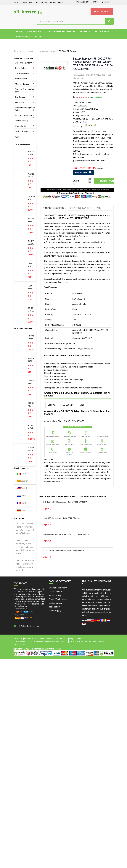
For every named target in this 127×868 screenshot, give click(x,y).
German (23, 510)
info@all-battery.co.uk (29, 626)
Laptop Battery (25, 121)
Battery (23, 51)
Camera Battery (25, 73)
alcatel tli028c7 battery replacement (87, 641)
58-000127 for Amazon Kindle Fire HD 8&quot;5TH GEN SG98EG (31, 337)
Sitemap (106, 2)
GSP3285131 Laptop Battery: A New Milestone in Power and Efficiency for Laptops (25, 547)
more (17, 137)
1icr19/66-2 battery (23, 641)
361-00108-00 (20, 644)
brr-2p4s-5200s (52, 641)
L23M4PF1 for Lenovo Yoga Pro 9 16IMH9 (31, 382)
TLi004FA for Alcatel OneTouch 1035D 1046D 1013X (31, 287)
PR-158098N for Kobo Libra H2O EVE (31, 220)
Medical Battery (25, 84)
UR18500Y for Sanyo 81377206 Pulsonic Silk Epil (31, 198)
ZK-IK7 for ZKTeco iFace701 (31, 243)
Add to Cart (107, 181)
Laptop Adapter (25, 131)
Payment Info (82, 2)
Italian (22, 473)
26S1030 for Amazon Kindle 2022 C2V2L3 (61, 518)
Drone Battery (25, 126)
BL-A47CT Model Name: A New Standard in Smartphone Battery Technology (25, 528)
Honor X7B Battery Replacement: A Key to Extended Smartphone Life (25, 565)
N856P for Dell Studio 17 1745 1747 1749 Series (31, 427)
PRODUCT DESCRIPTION (54, 208)
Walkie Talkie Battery (25, 115)
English (22, 488)
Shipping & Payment (81, 208)
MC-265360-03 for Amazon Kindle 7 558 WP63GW (65, 502)
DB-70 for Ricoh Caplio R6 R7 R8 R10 (31, 310)
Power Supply (55, 610)
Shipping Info (61, 639)
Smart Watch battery (58, 599)
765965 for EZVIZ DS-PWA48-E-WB (31, 175)
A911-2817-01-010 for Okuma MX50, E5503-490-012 (31, 153)
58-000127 (68, 405)
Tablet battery (55, 595)
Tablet (33, 51)
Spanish (23, 481)
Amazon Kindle (48, 51)
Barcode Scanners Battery (25, 90)
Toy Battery (25, 97)
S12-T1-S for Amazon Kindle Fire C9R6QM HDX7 (64, 550)
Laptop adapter (56, 591)
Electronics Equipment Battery (25, 109)
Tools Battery (25, 79)
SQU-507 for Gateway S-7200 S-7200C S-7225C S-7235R (31, 404)
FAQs (95, 2)
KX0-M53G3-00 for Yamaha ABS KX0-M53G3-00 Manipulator (31, 360)
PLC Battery (25, 102)
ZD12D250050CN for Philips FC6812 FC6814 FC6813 (31, 449)
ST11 (82, 405)
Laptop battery (56, 603)
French (22, 503)
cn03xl (64, 641)
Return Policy (31, 639)
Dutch (22, 496)
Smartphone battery (58, 588)
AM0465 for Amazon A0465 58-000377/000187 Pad (66, 534)
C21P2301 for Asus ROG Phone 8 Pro (31, 265)
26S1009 (52, 405)
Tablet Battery (25, 68)
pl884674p (38, 641)
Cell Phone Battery (25, 63)
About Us (18, 639)
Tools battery (55, 607)
